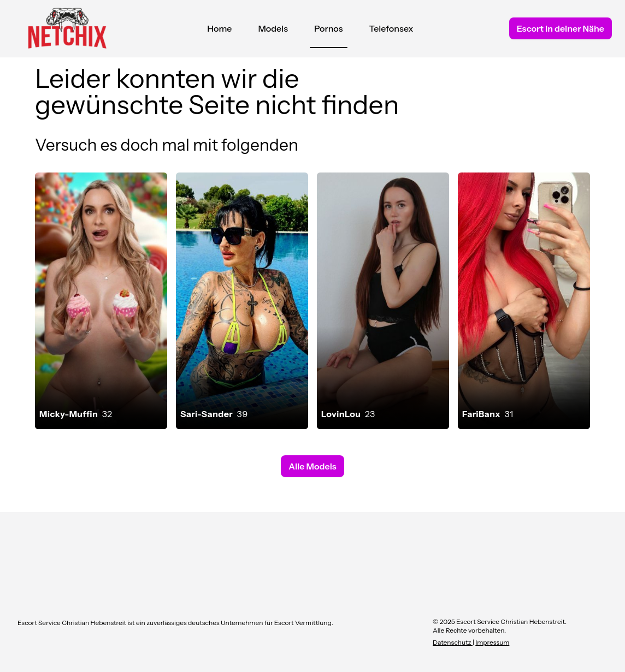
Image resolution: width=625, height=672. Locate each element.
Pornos (329, 31)
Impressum (492, 642)
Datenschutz (453, 642)
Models (273, 28)
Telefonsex (391, 28)
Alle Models (312, 466)
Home (219, 28)
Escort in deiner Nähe (561, 28)
